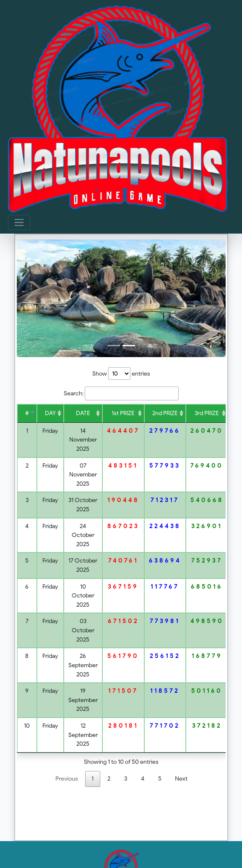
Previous (67, 779)
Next (181, 779)
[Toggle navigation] (19, 222)
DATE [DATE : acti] (83, 413)
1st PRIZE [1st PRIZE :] (123, 413)
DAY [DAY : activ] (50, 413)
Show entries (121, 374)
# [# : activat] (27, 413)
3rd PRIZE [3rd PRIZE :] (207, 413)
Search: (121, 394)
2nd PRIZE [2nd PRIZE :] (165, 413)
